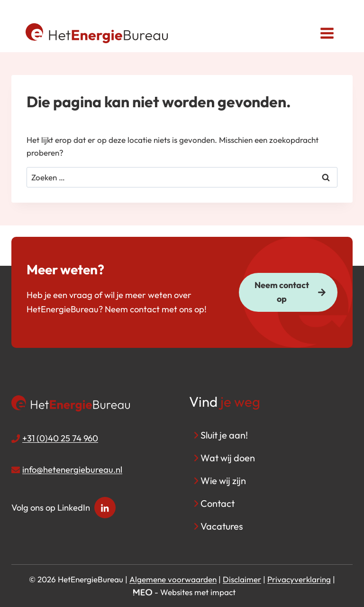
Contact (218, 503)
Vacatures (222, 526)
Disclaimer (242, 579)
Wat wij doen (228, 458)
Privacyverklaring (299, 579)
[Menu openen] (327, 33)
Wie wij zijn (223, 481)
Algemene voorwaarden (173, 579)
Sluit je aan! (224, 435)
